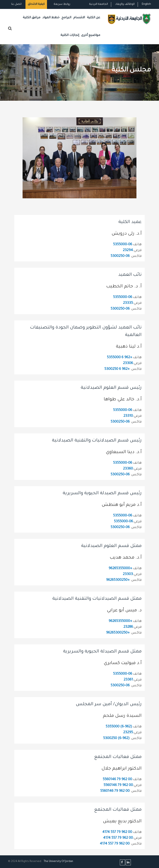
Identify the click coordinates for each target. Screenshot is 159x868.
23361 (128, 680)
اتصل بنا (16, 4)
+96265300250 (118, 580)
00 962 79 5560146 (117, 780)
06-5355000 (123, 245)
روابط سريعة (62, 4)
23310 (128, 416)
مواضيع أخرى (91, 35)
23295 (128, 733)
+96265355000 (120, 569)
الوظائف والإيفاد (125, 4)
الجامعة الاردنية (99, 4)
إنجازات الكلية (70, 35)
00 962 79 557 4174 (117, 832)
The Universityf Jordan (58, 862)
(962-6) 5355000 (119, 727)
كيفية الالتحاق (36, 4)
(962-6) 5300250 (116, 739)
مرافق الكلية (32, 18)
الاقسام (79, 18)
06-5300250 (120, 256)
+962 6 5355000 (119, 358)
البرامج (66, 18)
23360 (128, 469)
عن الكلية (94, 18)
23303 (128, 574)
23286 (128, 627)
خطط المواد (51, 18)
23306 (128, 364)
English (146, 4)
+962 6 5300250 (117, 369)
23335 (128, 303)
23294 (128, 251)
